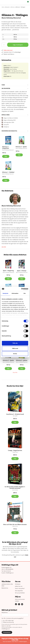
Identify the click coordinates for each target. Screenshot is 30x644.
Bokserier (7, 7)
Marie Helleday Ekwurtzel (11, 18)
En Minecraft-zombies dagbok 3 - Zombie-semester (15, 487)
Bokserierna (5, 588)
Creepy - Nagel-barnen (15, 450)
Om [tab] (25, 293)
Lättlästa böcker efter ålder (7, 585)
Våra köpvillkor (19, 591)
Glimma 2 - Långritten (6, 147)
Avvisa (15, 354)
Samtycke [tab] (5, 293)
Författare (18, 584)
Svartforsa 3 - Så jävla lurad (15, 414)
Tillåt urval (15, 348)
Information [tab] (15, 293)
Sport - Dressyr (22, 271)
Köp (6, 156)
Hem (3, 7)
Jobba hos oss (19, 586)
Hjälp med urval (8, 50)
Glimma (12, 7)
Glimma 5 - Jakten (22, 360)
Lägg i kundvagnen (18, 45)
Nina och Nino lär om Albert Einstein (15, 524)
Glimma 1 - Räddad (8, 172)
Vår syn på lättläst (20, 593)
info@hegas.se (10, 573)
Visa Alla (15, 372)
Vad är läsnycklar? (20, 588)
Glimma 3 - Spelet (21, 147)
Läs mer (4, 247)
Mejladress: (5, 613)
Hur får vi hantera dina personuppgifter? (13, 618)
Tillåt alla (15, 343)
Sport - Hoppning (8, 271)
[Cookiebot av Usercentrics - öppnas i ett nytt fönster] (21, 289)
